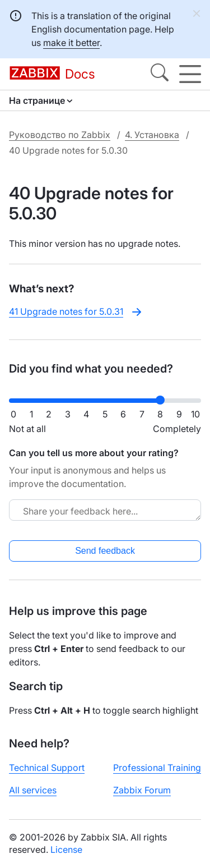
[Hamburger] (190, 74)
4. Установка (152, 135)
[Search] (160, 74)
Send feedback (105, 551)
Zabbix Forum (142, 790)
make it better (71, 43)
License (66, 849)
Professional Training (157, 768)
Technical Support (47, 768)
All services (33, 790)
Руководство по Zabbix (60, 135)
